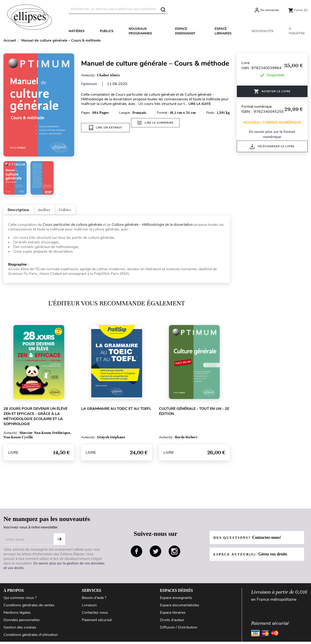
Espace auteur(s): (253, 558)
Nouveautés (263, 31)
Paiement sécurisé (97, 623)
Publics (107, 31)
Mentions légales (17, 616)
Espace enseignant (185, 31)
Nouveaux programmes (140, 31)
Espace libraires (223, 31)
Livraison (89, 609)
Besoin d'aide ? (94, 601)
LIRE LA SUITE (200, 104)
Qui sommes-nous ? (20, 601)
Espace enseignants (176, 601)
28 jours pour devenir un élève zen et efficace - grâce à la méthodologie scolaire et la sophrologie (35, 420)
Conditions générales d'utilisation (31, 638)
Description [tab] (24, 212)
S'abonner (59, 543)
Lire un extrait (105, 128)
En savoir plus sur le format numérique (272, 134)
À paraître (297, 31)
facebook (137, 555)
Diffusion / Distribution (179, 631)
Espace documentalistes (180, 609)
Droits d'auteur (172, 623)
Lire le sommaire (159, 128)
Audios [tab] (59, 212)
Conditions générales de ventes (29, 609)
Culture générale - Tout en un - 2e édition (194, 415)
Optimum (89, 84)
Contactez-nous (95, 616)
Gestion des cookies (20, 631)
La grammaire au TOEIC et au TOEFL (116, 412)
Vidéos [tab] (87, 212)
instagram (174, 555)
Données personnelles (22, 623)
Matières (77, 31)
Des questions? (249, 541)
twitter (155, 555)
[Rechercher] (118, 9)
